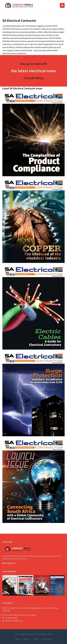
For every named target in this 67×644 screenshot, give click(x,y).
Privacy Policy (47, 639)
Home (18, 639)
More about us (8, 563)
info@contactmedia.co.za (13, 621)
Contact (36, 639)
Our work (26, 639)
